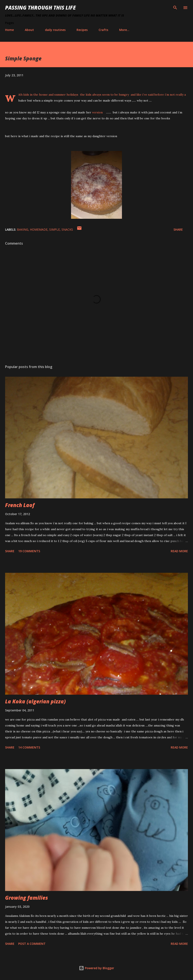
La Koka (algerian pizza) (35, 701)
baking (23, 229)
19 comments (29, 551)
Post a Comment (32, 944)
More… (124, 30)
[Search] (175, 8)
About (29, 30)
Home (9, 30)
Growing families (27, 898)
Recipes (82, 30)
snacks (67, 229)
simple (55, 229)
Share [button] (178, 229)
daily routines (55, 30)
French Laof (20, 505)
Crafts (103, 30)
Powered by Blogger (96, 968)
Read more (179, 551)
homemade (39, 229)
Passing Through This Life (40, 8)
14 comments (29, 747)
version (99, 112)
